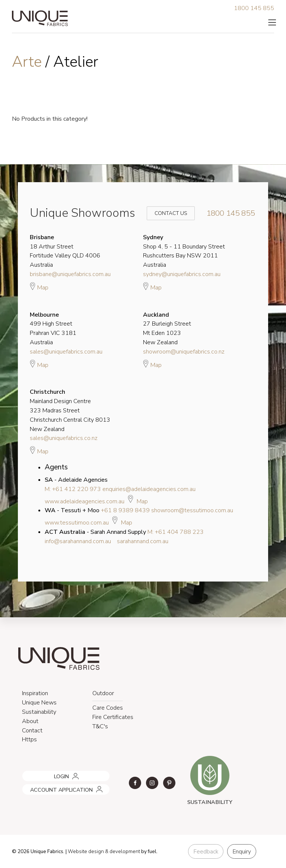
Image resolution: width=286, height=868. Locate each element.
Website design (86, 852)
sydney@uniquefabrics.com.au (182, 274)
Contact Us (166, 213)
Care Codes (108, 708)
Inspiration (35, 693)
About (30, 721)
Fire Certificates (113, 717)
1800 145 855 (254, 8)
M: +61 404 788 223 (176, 532)
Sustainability (39, 712)
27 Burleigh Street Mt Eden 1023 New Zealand (167, 329)
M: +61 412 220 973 (73, 489)
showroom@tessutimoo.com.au (192, 510)
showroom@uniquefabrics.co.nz (184, 352)
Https (29, 739)
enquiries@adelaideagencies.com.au (149, 489)
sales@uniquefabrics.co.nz (64, 438)
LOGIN (28, 773)
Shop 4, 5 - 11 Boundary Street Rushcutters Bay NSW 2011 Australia (184, 251)
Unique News (39, 703)
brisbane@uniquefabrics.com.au (70, 274)
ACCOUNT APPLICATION (51, 787)
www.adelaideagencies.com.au (85, 501)
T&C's (100, 726)
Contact (32, 731)
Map (39, 286)
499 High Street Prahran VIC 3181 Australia (53, 329)
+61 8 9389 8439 (125, 510)
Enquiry (242, 852)
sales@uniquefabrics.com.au (66, 352)
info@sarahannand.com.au (78, 541)
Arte (29, 62)
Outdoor (103, 693)
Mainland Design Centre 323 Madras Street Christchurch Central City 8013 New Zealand (70, 410)
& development (123, 852)
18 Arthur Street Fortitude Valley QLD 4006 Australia (65, 251)
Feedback (206, 852)
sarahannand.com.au (143, 541)
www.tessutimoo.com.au (77, 523)
